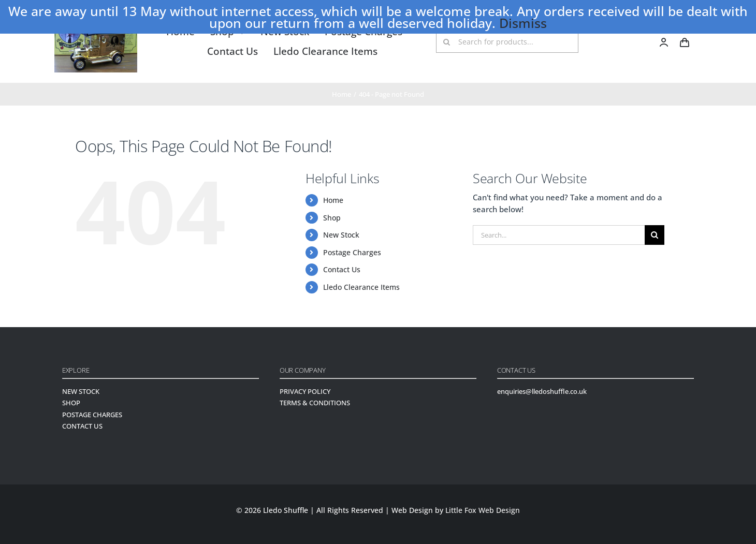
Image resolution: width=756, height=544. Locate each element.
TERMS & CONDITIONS (315, 403)
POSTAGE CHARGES (92, 415)
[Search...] (559, 235)
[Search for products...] (507, 42)
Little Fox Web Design (483, 510)
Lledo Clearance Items (361, 287)
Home (333, 200)
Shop (332, 218)
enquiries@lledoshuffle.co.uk (542, 391)
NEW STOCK (81, 391)
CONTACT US (82, 426)
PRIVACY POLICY (305, 391)
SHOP (71, 403)
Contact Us (342, 269)
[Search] (447, 42)
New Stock (341, 235)
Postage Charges (352, 252)
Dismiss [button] (523, 23)
